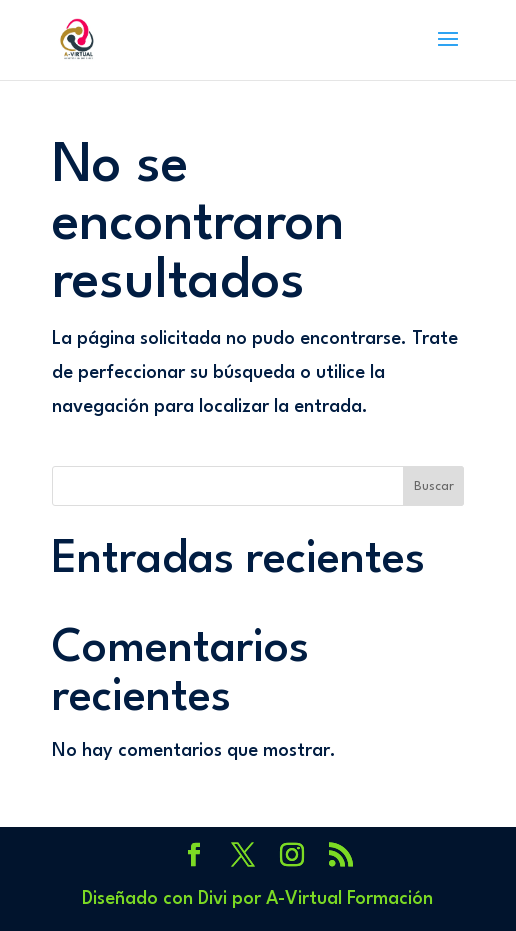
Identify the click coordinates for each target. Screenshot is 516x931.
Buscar (434, 486)
